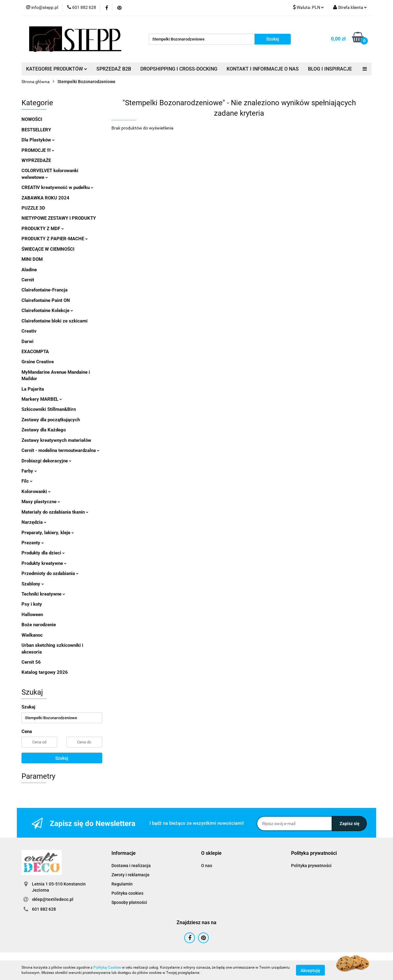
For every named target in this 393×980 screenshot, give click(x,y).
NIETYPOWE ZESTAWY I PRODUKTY (59, 218)
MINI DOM (32, 259)
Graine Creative (38, 362)
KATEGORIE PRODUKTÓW (57, 69)
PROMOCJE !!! (38, 150)
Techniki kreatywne (43, 594)
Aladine (29, 270)
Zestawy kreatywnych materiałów (56, 440)
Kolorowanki (36, 492)
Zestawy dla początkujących (51, 420)
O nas (207, 866)
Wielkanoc (32, 635)
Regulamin (122, 884)
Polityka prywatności (311, 866)
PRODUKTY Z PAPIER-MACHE (55, 239)
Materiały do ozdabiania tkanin (55, 512)
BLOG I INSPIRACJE (330, 69)
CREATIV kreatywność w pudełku (57, 187)
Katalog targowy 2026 (45, 672)
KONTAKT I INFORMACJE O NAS (263, 69)
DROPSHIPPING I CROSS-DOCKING (179, 69)
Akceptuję (310, 970)
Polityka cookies (127, 893)
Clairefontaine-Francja (45, 290)
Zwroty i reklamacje (130, 875)
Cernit (28, 280)
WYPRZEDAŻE (36, 160)
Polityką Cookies (107, 967)
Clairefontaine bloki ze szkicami (54, 321)
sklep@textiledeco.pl (53, 899)
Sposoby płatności (129, 902)
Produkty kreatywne (44, 563)
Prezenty (33, 543)
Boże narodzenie (39, 625)
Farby (29, 471)
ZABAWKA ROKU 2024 (45, 198)
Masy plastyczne (41, 502)
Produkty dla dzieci (43, 553)
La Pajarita (33, 389)
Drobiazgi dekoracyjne (47, 461)
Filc (27, 481)
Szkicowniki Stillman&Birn (49, 409)
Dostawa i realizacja (131, 866)
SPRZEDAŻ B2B (114, 69)
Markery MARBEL (42, 399)
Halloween (32, 615)
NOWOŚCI (32, 119)
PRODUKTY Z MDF (43, 229)
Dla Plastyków (38, 140)
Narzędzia (34, 522)
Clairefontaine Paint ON (46, 300)
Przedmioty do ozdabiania (50, 573)
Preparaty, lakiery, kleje (48, 533)
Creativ (29, 331)
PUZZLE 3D (33, 208)
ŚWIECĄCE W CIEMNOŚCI (48, 249)
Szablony (33, 584)
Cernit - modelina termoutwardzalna (60, 450)
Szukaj (62, 758)
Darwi (27, 341)
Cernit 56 (31, 662)
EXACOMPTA (35, 352)
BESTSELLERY (36, 130)
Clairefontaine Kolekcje (47, 311)
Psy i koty (32, 604)
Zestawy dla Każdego (44, 430)
